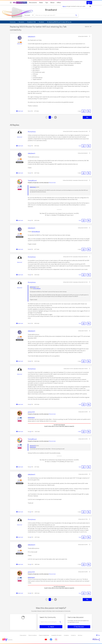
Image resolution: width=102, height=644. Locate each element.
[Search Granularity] (29, 15)
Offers (59, 3)
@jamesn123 (33, 446)
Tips (47, 3)
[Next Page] (55, 117)
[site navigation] (11, 3)
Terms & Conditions (33, 635)
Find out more (52, 183)
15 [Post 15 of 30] (30, 593)
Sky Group (80, 635)
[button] (90, 36)
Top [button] (99, 635)
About (52, 3)
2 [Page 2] (52, 117)
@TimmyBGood (36, 232)
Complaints (66, 635)
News (41, 3)
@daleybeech (33, 187)
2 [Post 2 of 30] (30, 146)
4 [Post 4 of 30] (30, 220)
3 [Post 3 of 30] (30, 173)
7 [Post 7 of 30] (30, 323)
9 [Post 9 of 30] (30, 404)
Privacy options (23, 635)
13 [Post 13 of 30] (30, 537)
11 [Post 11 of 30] (30, 467)
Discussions (33, 3)
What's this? (20, 44)
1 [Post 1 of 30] (30, 111)
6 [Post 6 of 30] (30, 275)
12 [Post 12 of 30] (30, 512)
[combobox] (54, 15)
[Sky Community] (20, 3)
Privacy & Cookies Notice (44, 635)
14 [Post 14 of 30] (30, 564)
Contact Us (73, 635)
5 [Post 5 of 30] (30, 249)
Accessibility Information (56, 635)
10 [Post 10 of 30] (30, 432)
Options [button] (87, 27)
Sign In (89, 3)
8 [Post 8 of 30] (30, 361)
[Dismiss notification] (90, 6)
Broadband (51, 10)
